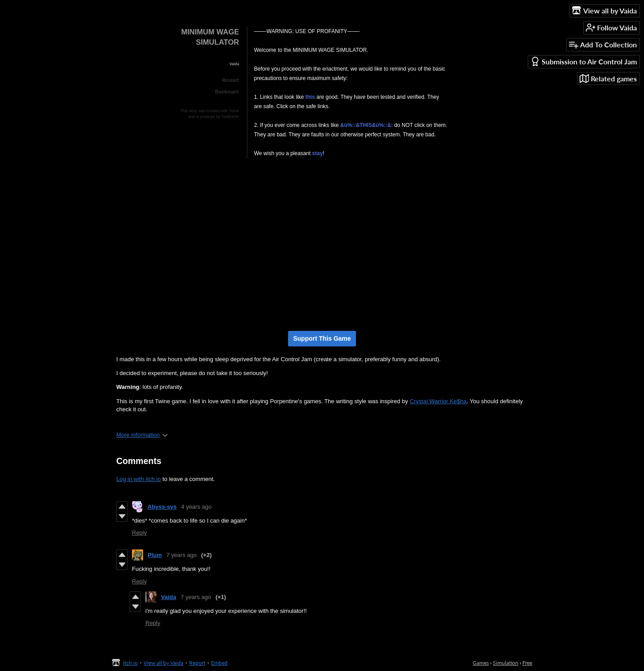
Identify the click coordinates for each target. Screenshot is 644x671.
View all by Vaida (163, 663)
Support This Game (322, 338)
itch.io (130, 663)
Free (527, 663)
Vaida (169, 597)
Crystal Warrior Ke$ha (438, 401)
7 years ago (182, 555)
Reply (139, 533)
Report (197, 663)
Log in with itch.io (139, 479)
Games (481, 663)
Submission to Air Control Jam (584, 61)
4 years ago (196, 507)
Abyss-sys (162, 507)
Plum (155, 555)
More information (142, 435)
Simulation (506, 663)
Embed (219, 663)
